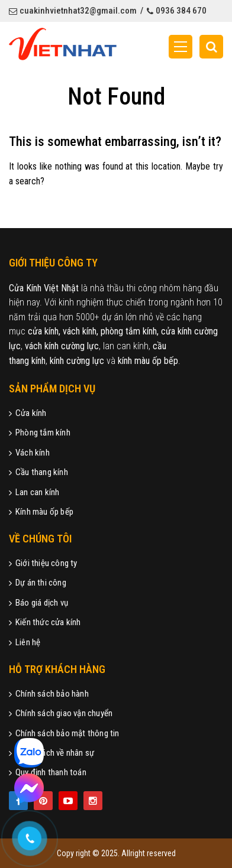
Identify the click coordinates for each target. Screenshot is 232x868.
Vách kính (29, 453)
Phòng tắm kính (40, 433)
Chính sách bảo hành (49, 694)
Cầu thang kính (38, 472)
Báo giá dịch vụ (38, 603)
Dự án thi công (38, 583)
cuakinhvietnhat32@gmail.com (73, 11)
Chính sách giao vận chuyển (61, 713)
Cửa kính (28, 413)
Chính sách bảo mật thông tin (64, 733)
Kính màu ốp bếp (41, 512)
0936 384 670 (177, 11)
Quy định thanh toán (48, 772)
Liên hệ (25, 642)
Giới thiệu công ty (43, 563)
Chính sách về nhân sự (51, 753)
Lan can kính (34, 492)
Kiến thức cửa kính (45, 622)
